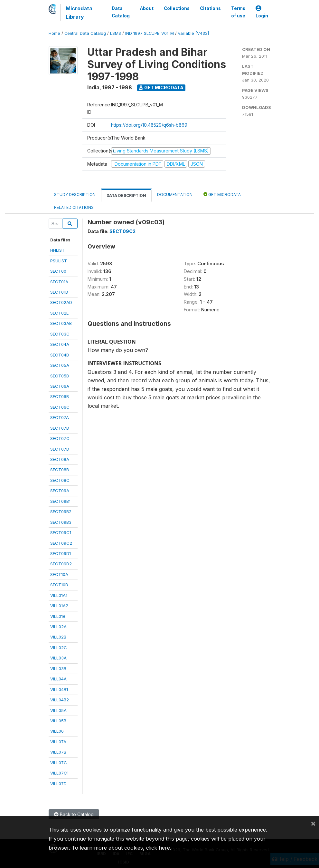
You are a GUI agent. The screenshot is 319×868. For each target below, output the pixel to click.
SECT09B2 (61, 512)
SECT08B (60, 470)
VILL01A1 (59, 595)
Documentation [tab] (175, 195)
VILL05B (58, 721)
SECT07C (60, 438)
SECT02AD (61, 302)
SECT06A (60, 386)
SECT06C (60, 407)
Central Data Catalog (85, 33)
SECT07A (60, 417)
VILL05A (58, 710)
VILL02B (58, 637)
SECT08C (60, 480)
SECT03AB (61, 323)
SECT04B (60, 355)
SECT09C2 (61, 543)
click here (158, 848)
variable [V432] (193, 33)
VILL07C (59, 763)
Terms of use (238, 12)
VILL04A (58, 679)
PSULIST (59, 261)
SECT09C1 (61, 532)
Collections (177, 8)
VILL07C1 (59, 773)
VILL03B (58, 668)
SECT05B (60, 376)
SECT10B (59, 585)
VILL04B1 (59, 689)
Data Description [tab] (126, 195)
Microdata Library (79, 13)
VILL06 (57, 731)
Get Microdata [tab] (222, 194)
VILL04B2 (60, 700)
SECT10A (59, 574)
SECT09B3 (61, 522)
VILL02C (59, 648)
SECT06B (60, 396)
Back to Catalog (74, 814)
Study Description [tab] (75, 195)
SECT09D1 (61, 553)
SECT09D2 (61, 564)
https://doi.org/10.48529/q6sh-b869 (149, 125)
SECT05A (60, 365)
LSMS (116, 33)
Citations (210, 8)
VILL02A (58, 627)
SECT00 (58, 271)
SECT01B (59, 292)
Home (54, 33)
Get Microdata (161, 88)
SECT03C (60, 334)
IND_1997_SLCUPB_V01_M (150, 33)
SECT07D (60, 449)
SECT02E (59, 313)
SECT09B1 (60, 501)
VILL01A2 (59, 606)
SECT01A (59, 282)
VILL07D (58, 784)
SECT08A (60, 459)
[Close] (313, 823)
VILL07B (58, 752)
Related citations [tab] (74, 207)
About (147, 8)
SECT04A (60, 344)
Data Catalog (121, 12)
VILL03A (58, 658)
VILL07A (58, 742)
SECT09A (60, 491)
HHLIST (57, 250)
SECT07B (60, 428)
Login (262, 12)
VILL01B (58, 616)
